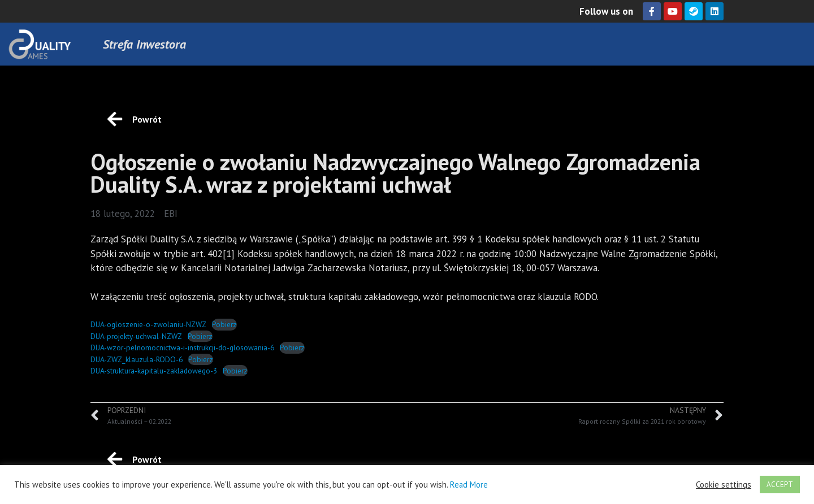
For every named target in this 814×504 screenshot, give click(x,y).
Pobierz (224, 324)
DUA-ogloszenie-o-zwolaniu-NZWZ (148, 324)
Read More (469, 485)
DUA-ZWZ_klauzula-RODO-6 (137, 359)
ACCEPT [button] (780, 485)
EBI (171, 214)
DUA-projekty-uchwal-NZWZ (136, 336)
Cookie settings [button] (724, 485)
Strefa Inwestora (144, 44)
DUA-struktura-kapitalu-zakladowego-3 (154, 371)
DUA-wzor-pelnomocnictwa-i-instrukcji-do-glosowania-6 (182, 347)
